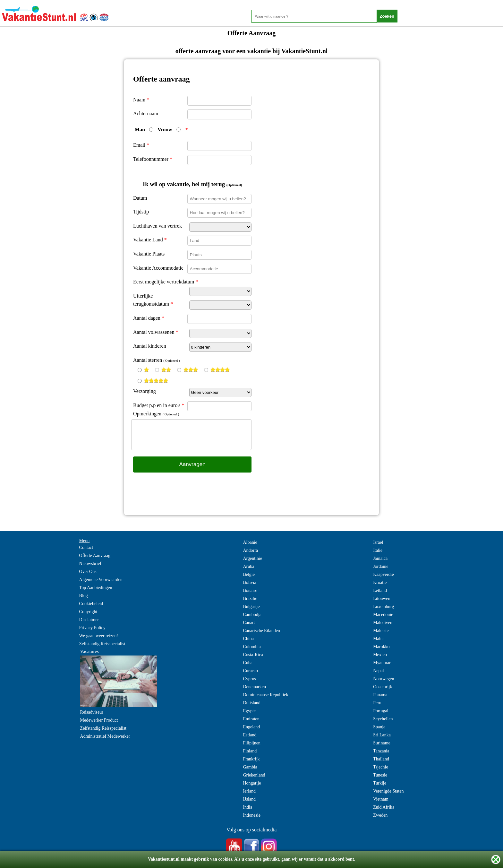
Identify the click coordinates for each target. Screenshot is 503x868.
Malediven (383, 623)
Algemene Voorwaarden (101, 580)
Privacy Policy (92, 628)
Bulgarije (251, 607)
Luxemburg (384, 607)
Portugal (381, 711)
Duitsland (251, 703)
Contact (86, 547)
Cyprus (249, 679)
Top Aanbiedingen (96, 588)
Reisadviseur (92, 712)
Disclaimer (89, 620)
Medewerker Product (99, 720)
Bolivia (249, 582)
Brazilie (250, 599)
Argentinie (252, 558)
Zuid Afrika (384, 807)
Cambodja (252, 615)
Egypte (249, 711)
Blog (84, 596)
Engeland (251, 727)
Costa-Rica (253, 655)
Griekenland (254, 775)
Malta (378, 639)
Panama (380, 695)
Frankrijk (251, 759)
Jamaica (380, 558)
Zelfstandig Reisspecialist (102, 644)
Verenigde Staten (388, 791)
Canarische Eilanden (261, 631)
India (247, 807)
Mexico (380, 655)
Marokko (381, 647)
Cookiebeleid (91, 604)
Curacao (250, 671)
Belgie (249, 574)
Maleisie (381, 631)
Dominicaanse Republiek (265, 695)
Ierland (249, 791)
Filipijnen (251, 743)
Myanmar (382, 663)
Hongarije (252, 783)
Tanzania (381, 751)
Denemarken (254, 687)
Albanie (250, 542)
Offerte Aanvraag (95, 556)
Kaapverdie (384, 574)
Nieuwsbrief (90, 564)
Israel (378, 542)
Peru (377, 703)
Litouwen (382, 599)
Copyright (88, 612)
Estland (250, 735)
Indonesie (251, 815)
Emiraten (251, 719)
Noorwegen (384, 679)
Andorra (250, 550)
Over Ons (88, 572)
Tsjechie (380, 767)
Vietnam (381, 799)
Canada (250, 623)
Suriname (382, 743)
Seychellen (383, 719)
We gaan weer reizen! (99, 636)
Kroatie (380, 582)
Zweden (380, 815)
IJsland (249, 799)
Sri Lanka (382, 735)
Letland (380, 590)
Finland (250, 751)
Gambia (250, 767)
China (248, 639)
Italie (378, 550)
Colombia (252, 647)
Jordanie (381, 566)
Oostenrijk (383, 687)
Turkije (380, 783)
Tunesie (380, 775)
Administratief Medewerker (105, 736)
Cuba (248, 663)
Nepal (378, 671)
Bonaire (250, 590)
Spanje (379, 727)
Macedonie (383, 615)
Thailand (381, 759)
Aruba (248, 566)
